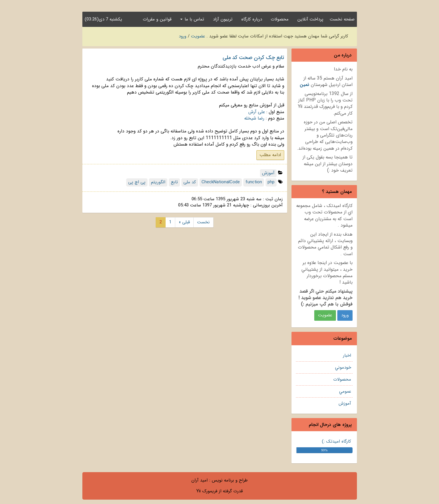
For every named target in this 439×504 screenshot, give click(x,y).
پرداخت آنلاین (310, 19)
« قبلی (184, 222)
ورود (183, 36)
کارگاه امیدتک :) (336, 441)
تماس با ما (192, 19)
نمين (304, 85)
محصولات (280, 19)
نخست (203, 222)
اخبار (347, 355)
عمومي (345, 391)
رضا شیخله (254, 118)
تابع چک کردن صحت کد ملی (253, 58)
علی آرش (257, 112)
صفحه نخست (342, 19)
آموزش (345, 403)
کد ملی (190, 182)
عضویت (198, 36)
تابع (174, 182)
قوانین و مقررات (157, 19)
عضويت (325, 315)
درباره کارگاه (252, 19)
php (271, 182)
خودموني (343, 367)
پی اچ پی (137, 182)
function (254, 182)
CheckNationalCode (221, 182)
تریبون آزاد (223, 19)
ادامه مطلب (270, 155)
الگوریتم (158, 182)
